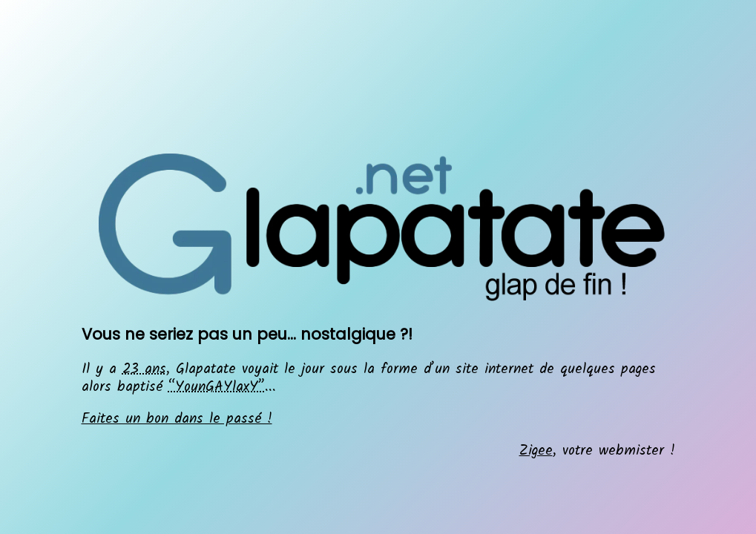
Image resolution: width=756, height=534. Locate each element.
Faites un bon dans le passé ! (177, 419)
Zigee (536, 451)
